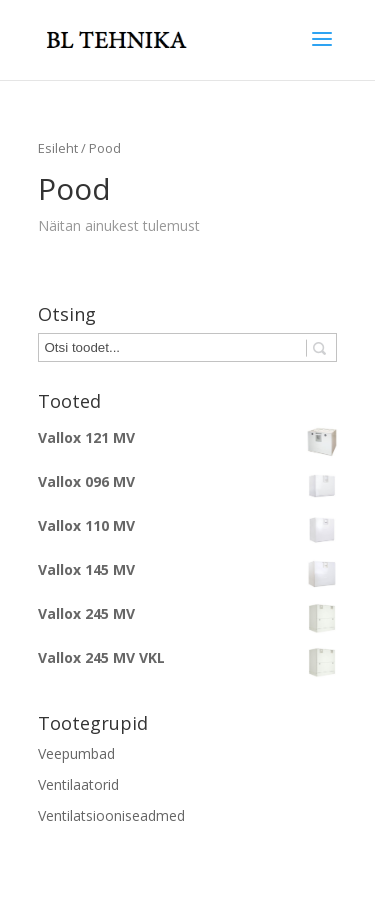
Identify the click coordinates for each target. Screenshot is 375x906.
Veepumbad (76, 753)
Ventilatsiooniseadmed (111, 815)
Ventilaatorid (78, 784)
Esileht (58, 148)
